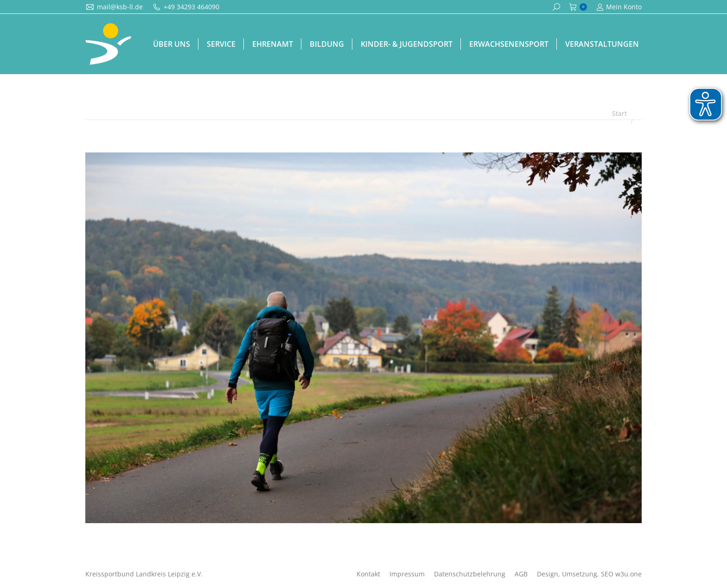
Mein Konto (619, 7)
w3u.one (628, 574)
